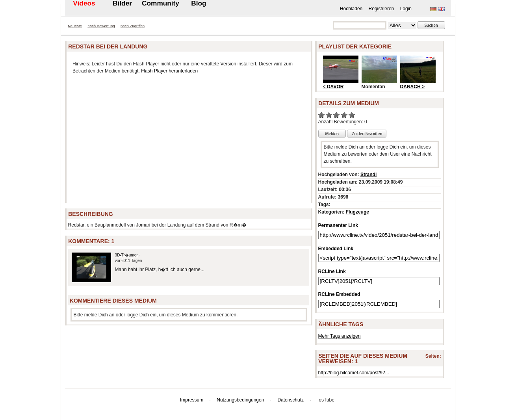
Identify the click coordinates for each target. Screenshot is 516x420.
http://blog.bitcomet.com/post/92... (354, 373)
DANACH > (412, 87)
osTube (327, 400)
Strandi (368, 175)
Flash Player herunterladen (169, 71)
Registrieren (381, 9)
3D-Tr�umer (126, 255)
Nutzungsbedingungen (240, 400)
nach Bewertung (101, 26)
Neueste (75, 26)
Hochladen (351, 9)
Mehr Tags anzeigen (340, 336)
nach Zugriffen (133, 26)
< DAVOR (333, 87)
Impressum (192, 400)
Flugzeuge (357, 212)
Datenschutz (290, 400)
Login (406, 9)
